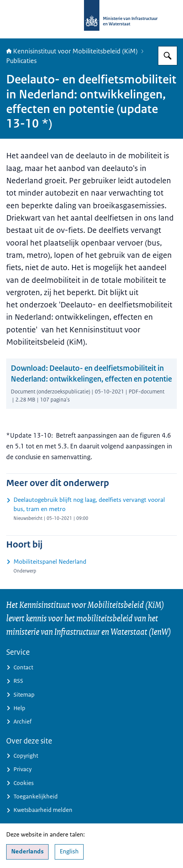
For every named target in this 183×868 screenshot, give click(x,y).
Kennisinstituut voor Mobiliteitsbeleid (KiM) (72, 51)
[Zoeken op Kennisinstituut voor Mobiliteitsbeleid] (168, 56)
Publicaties (21, 61)
